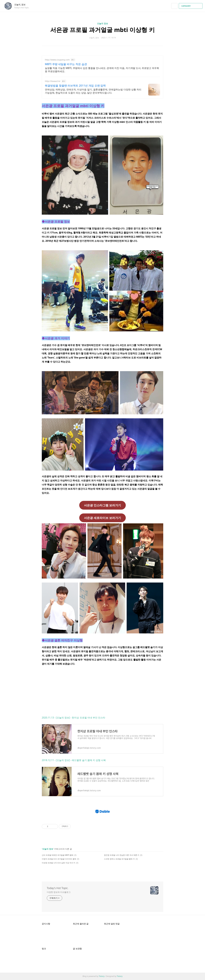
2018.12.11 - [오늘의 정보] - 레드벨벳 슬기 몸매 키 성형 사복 (74, 760)
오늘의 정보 (102, 23)
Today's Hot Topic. (58, 888)
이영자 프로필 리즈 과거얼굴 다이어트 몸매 (59, 859)
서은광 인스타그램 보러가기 (102, 505)
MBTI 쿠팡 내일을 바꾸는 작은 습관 (66, 64)
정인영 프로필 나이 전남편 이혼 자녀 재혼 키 (122, 855)
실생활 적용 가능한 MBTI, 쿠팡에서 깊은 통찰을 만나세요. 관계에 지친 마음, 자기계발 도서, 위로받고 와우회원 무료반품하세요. (102, 70)
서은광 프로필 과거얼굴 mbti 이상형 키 (102, 30)
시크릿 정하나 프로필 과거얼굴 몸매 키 (119, 859)
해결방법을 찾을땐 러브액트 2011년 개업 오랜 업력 (75, 86)
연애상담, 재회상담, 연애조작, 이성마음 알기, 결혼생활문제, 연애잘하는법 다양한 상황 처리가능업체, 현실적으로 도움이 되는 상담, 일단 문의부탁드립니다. (93, 91)
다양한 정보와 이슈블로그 (59, 892)
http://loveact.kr (53, 81)
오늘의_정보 (21, 5)
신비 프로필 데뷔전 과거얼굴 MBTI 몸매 (58, 855)
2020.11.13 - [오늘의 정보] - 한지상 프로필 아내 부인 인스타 (73, 718)
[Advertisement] (102, 691)
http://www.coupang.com (57, 60)
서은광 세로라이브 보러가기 (102, 518)
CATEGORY (191, 6)
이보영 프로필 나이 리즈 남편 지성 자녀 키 (59, 863)
